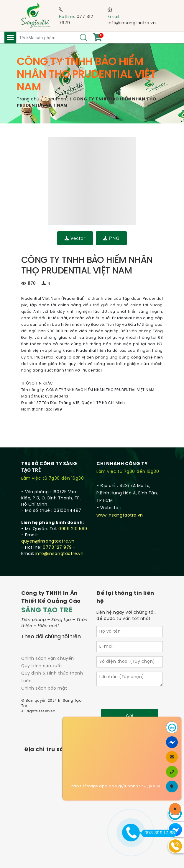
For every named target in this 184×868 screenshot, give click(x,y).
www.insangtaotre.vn (120, 516)
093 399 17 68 (158, 833)
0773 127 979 (57, 548)
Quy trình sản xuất (42, 666)
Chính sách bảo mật (44, 689)
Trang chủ (28, 99)
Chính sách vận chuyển (48, 659)
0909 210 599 (73, 529)
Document (56, 99)
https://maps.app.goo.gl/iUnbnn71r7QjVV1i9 (116, 786)
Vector (75, 238)
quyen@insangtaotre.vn (48, 542)
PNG (111, 238)
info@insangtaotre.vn (132, 23)
